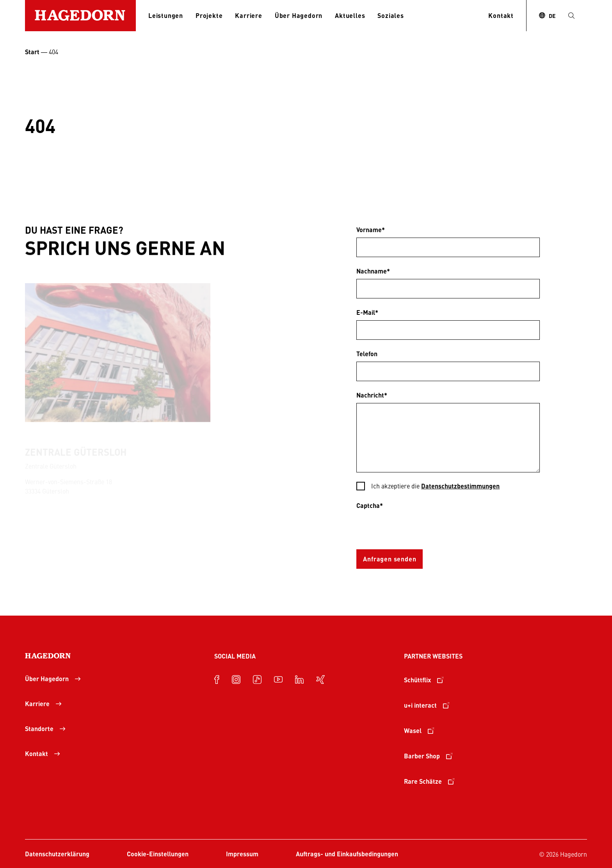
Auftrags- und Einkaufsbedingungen (347, 854)
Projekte (209, 15)
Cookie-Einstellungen (158, 854)
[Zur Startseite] (80, 16)
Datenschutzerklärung (57, 854)
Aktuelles (350, 15)
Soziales (391, 15)
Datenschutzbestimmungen (460, 486)
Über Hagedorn (299, 15)
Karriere (248, 15)
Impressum (242, 854)
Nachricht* (372, 395)
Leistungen (166, 15)
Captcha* (370, 505)
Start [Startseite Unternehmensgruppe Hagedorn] (32, 52)
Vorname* (371, 230)
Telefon (367, 354)
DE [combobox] (552, 16)
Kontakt (501, 15)
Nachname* (373, 271)
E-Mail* (367, 312)
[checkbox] (448, 487)
